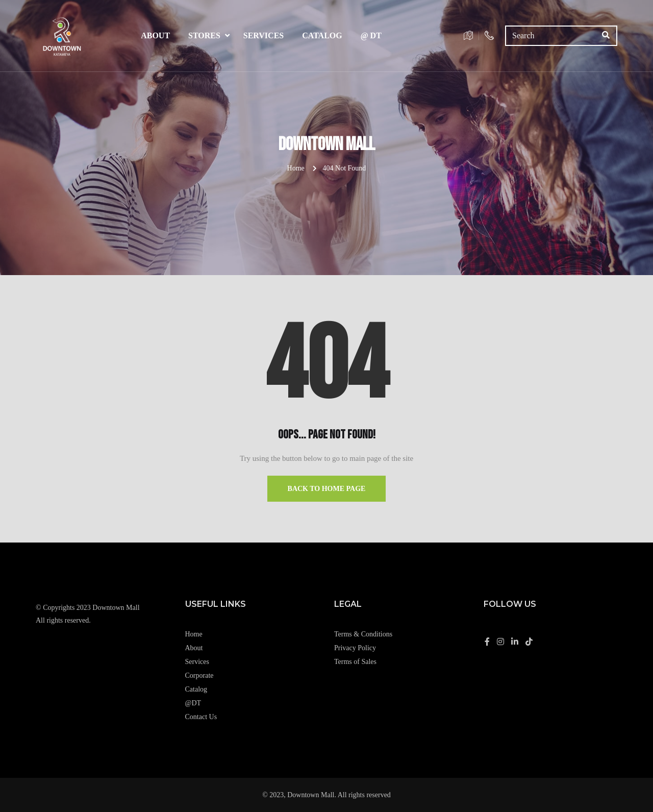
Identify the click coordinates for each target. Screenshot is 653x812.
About (155, 35)
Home (296, 168)
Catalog (322, 35)
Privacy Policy (355, 648)
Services (263, 35)
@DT (193, 703)
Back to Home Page (327, 489)
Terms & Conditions (363, 634)
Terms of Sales (355, 662)
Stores (204, 35)
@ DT (371, 35)
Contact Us (201, 717)
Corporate (199, 675)
